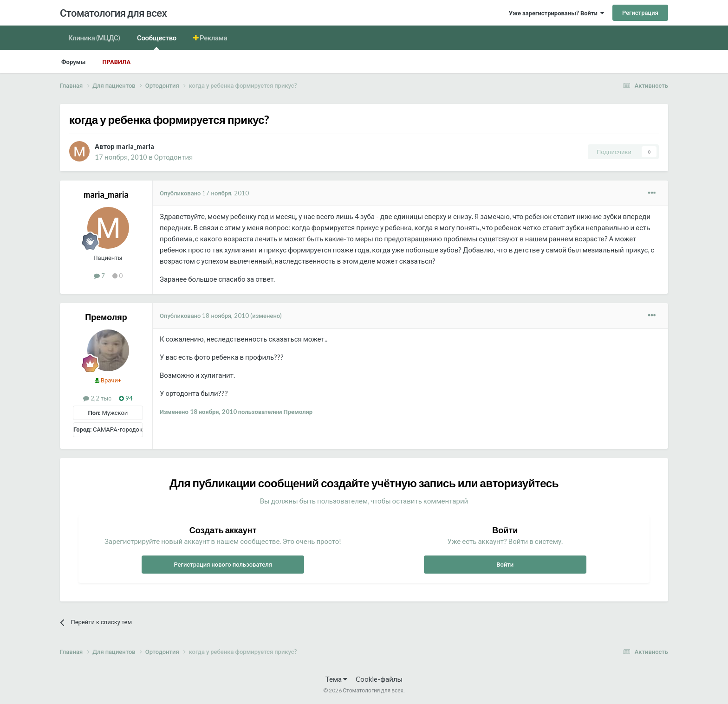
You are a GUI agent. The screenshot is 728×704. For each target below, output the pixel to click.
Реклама (213, 38)
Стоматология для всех (113, 13)
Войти (505, 564)
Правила (116, 62)
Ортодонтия (173, 157)
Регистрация (640, 13)
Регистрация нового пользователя (223, 564)
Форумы (73, 62)
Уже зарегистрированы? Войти (556, 13)
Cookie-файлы (379, 679)
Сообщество (157, 42)
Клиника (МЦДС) (94, 38)
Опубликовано (204, 193)
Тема (336, 679)
